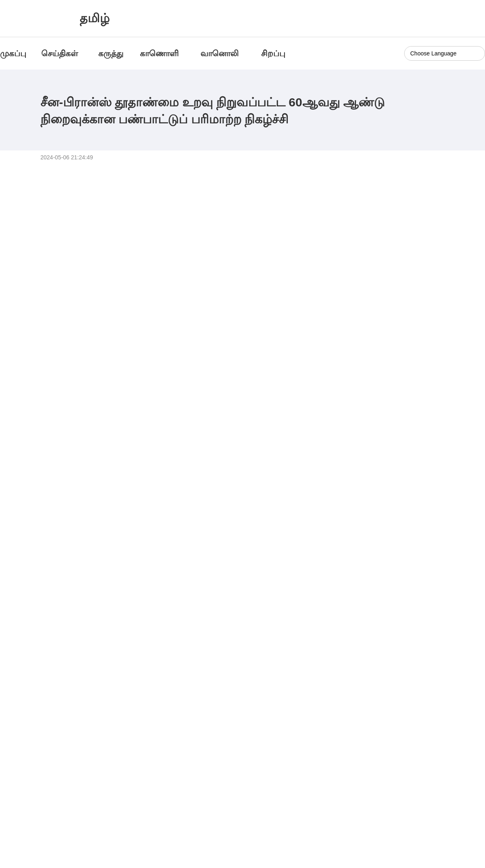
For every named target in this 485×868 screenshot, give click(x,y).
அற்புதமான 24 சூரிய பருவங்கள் (220, 650)
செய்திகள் (60, 53)
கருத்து (111, 53)
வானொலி (219, 53)
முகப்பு (13, 53)
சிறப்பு (273, 53)
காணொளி (160, 53)
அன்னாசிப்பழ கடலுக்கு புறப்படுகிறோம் (398, 650)
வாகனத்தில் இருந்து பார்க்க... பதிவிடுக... (68, 650)
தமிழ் (95, 18)
